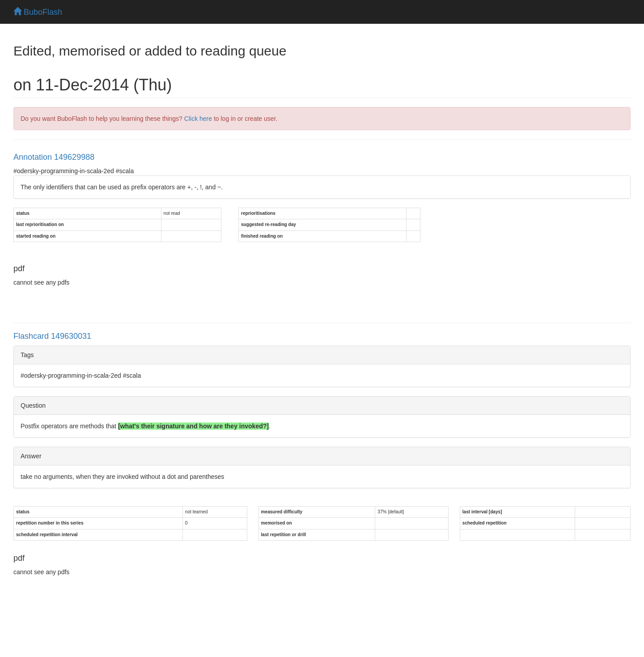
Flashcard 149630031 (52, 336)
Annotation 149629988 (54, 157)
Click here (198, 119)
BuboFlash (38, 12)
